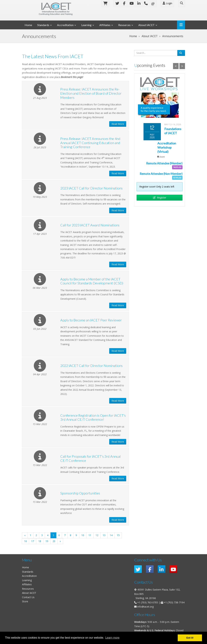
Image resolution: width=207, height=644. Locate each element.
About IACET (146, 25)
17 (33, 541)
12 (97, 535)
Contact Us (28, 597)
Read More (118, 124)
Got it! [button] (190, 638)
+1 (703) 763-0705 (148, 602)
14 (111, 535)
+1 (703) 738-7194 (174, 602)
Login (167, 3)
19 (47, 541)
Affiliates (105, 25)
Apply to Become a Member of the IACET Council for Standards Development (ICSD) (92, 281)
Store (25, 601)
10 (83, 535)
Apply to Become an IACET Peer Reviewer (91, 320)
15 (118, 535)
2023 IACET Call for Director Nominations (91, 188)
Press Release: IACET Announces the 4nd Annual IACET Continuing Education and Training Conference (90, 143)
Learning (86, 25)
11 (90, 535)
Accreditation (65, 25)
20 (54, 541)
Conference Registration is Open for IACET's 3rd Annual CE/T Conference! (93, 417)
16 (25, 541)
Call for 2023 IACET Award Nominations (90, 225)
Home (28, 25)
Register (159, 198)
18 (40, 541)
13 (104, 535)
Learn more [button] (112, 638)
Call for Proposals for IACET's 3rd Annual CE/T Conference (90, 458)
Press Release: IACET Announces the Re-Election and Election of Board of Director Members (91, 93)
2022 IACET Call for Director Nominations (91, 366)
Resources (124, 25)
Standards (43, 25)
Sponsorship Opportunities (80, 493)
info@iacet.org (145, 607)
